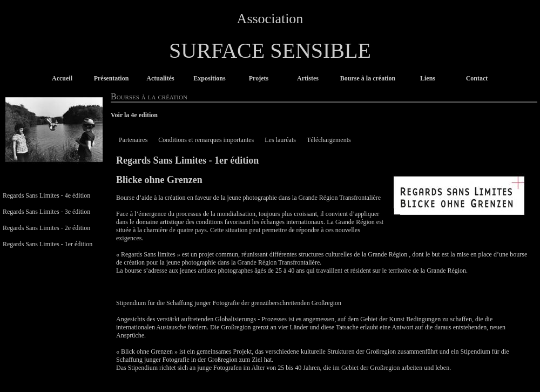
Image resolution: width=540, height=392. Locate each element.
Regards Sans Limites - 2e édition (46, 228)
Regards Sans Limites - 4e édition (46, 195)
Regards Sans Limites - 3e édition (46, 212)
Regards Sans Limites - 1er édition (48, 244)
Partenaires (133, 140)
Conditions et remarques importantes (206, 140)
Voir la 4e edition (134, 115)
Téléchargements (329, 140)
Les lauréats (280, 140)
